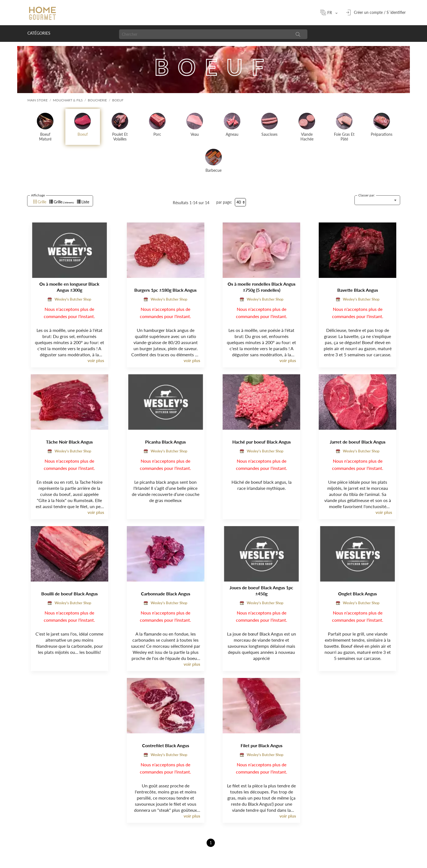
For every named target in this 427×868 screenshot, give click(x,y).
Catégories (39, 33)
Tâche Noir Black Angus (69, 442)
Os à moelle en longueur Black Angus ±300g (69, 287)
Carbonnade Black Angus (166, 594)
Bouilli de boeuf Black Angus (70, 594)
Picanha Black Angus (165, 442)
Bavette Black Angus (358, 290)
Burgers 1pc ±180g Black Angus (165, 290)
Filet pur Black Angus (262, 745)
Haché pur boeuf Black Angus (262, 442)
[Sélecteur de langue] (331, 12)
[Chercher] (204, 34)
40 (239, 202)
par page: (224, 202)
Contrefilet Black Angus (166, 745)
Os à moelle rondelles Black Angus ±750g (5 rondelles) (262, 287)
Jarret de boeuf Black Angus (358, 442)
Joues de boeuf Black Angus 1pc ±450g (261, 591)
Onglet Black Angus (357, 594)
